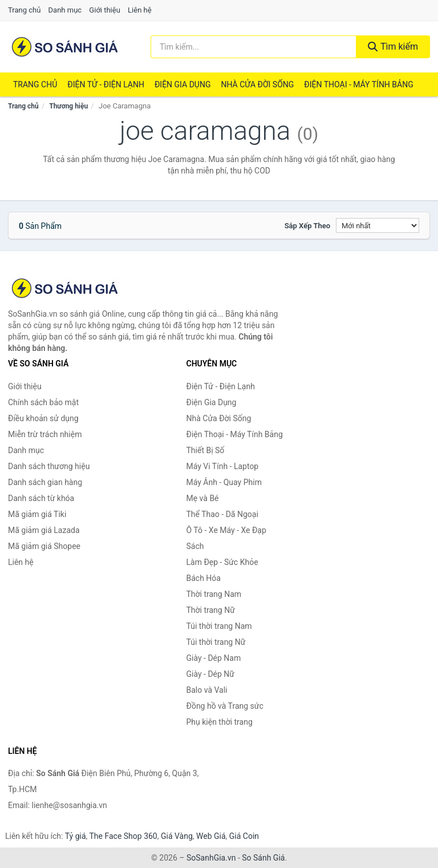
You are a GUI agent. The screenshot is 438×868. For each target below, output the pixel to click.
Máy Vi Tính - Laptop (223, 466)
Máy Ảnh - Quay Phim (224, 482)
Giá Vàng (177, 836)
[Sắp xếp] (378, 225)
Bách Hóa (204, 578)
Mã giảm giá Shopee (44, 546)
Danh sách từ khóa (41, 498)
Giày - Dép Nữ (211, 674)
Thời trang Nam (214, 594)
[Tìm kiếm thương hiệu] (254, 47)
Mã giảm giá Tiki (37, 514)
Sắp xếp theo (307, 226)
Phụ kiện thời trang (220, 722)
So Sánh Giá (263, 858)
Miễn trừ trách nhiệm (45, 434)
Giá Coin (244, 836)
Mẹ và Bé (203, 498)
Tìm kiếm (393, 47)
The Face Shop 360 (123, 836)
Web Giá (211, 836)
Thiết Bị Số (206, 450)
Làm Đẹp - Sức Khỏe (222, 562)
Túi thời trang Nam (219, 626)
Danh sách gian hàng (45, 482)
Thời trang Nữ (211, 610)
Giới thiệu (104, 10)
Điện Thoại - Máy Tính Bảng (358, 84)
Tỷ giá (76, 836)
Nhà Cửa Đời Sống (257, 84)
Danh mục (65, 10)
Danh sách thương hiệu (49, 466)
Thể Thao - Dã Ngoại (222, 514)
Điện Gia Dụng (182, 84)
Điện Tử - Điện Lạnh (106, 84)
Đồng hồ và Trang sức (225, 706)
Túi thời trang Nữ (216, 642)
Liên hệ (140, 10)
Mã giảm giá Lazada (44, 530)
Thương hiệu (68, 106)
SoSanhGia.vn (211, 858)
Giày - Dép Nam (214, 658)
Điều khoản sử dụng (43, 418)
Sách (195, 546)
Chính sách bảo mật (43, 402)
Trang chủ (24, 10)
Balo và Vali (207, 690)
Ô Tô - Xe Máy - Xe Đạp (226, 530)
